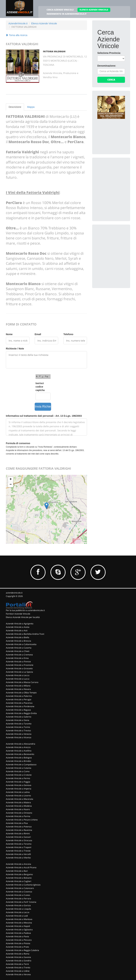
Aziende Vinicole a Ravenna (19, 830)
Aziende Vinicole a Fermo (18, 778)
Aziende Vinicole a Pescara (19, 940)
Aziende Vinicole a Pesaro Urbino (22, 820)
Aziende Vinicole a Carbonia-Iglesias (23, 885)
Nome (9, 334)
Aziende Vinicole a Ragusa (18, 710)
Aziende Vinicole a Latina (18, 792)
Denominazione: (107, 66)
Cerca (111, 80)
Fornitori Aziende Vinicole (18, 614)
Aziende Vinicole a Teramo (19, 844)
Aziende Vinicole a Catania (19, 768)
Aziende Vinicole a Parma (18, 816)
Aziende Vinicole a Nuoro (18, 809)
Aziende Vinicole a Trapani (19, 847)
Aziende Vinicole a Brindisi (18, 761)
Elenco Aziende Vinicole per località (23, 617)
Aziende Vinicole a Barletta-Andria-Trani (25, 634)
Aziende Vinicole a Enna (17, 658)
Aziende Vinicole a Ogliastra (19, 930)
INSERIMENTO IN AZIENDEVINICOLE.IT (67, 14)
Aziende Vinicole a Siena (18, 720)
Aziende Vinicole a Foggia (18, 782)
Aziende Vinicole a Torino (18, 727)
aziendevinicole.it (14, 593)
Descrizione (15, 107)
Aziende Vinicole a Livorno (18, 796)
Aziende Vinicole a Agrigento (20, 624)
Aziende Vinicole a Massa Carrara (22, 682)
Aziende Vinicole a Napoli (18, 926)
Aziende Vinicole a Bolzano (19, 878)
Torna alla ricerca (17, 35)
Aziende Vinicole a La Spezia (19, 672)
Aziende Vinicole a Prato (17, 947)
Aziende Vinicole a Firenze (18, 662)
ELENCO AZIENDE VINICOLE (94, 10)
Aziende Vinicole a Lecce (18, 912)
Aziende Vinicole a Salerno (19, 717)
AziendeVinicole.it (18, 23)
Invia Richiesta (43, 407)
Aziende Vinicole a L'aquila (18, 909)
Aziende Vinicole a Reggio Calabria (22, 950)
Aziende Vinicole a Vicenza (19, 737)
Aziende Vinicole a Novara (18, 689)
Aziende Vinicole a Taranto (19, 724)
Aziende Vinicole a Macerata (20, 799)
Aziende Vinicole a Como (18, 771)
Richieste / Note (15, 349)
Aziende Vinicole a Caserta (19, 648)
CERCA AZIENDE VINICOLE (60, 10)
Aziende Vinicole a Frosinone (20, 665)
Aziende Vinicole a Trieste (18, 851)
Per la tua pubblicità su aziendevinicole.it (25, 610)
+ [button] (11, 479)
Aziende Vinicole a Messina (19, 923)
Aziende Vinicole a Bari (17, 871)
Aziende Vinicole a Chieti (18, 651)
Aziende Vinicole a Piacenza (19, 703)
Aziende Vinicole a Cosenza (19, 892)
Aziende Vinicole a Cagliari (19, 881)
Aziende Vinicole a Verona (18, 974)
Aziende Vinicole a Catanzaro (20, 888)
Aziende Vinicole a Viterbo (18, 858)
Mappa (31, 107)
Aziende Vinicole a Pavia (17, 936)
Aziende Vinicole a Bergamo (19, 874)
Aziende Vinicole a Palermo (19, 696)
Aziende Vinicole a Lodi (17, 916)
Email (38, 334)
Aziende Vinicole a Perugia (19, 699)
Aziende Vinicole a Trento (18, 967)
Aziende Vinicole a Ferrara (18, 899)
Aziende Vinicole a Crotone (19, 775)
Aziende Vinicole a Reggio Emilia (21, 713)
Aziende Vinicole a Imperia (19, 789)
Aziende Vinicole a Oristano (19, 813)
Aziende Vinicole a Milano (18, 686)
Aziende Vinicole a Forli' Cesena (21, 902)
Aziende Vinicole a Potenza (19, 827)
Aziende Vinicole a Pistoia (18, 943)
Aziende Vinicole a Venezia (19, 734)
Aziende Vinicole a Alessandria (21, 744)
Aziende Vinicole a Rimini (18, 833)
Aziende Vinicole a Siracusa (19, 840)
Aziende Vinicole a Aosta (18, 627)
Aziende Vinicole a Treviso (18, 731)
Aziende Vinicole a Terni (17, 964)
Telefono (68, 334)
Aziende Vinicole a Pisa (17, 823)
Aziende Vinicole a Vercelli (18, 854)
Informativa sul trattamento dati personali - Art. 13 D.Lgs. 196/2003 (44, 416)
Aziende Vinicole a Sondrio (19, 961)
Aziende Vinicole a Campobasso (21, 764)
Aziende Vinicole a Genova (19, 785)
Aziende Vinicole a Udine (18, 971)
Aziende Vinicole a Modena (19, 806)
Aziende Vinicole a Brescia (18, 641)
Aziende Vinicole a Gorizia (18, 905)
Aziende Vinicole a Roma (18, 954)
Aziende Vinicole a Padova (18, 933)
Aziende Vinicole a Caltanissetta (21, 644)
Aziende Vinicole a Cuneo (18, 895)
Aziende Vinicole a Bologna (19, 758)
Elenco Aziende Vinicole (44, 23)
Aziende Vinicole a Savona (18, 957)
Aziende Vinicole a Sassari (18, 837)
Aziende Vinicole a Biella (18, 637)
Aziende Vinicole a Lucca (18, 679)
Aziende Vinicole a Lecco (18, 675)
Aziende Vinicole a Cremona (19, 655)
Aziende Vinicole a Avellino (19, 751)
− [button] (11, 485)
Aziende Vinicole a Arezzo (18, 747)
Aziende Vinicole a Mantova (19, 919)
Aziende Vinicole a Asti (17, 630)
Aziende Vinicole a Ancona (18, 864)
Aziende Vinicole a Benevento (20, 754)
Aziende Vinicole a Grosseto (19, 668)
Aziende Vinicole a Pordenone (20, 706)
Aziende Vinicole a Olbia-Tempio (21, 693)
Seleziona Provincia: (109, 53)
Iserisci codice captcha (40, 387)
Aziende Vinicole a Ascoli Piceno (21, 867)
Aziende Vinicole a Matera (18, 802)
